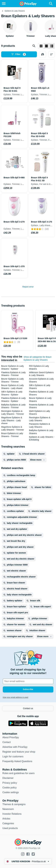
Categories (8, 823)
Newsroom (8, 809)
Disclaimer (8, 778)
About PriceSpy (11, 737)
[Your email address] (28, 681)
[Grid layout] (41, 46)
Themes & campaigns (14, 804)
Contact (6, 742)
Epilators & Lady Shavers (15, 11)
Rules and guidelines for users (18, 773)
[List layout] (46, 46)
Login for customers (13, 757)
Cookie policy (9, 788)
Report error (28, 287)
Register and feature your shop (19, 752)
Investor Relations (12, 814)
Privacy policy (10, 783)
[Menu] (4, 4)
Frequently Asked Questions (17, 761)
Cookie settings (11, 792)
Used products (10, 828)
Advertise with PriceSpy (15, 747)
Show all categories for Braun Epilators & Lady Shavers (38, 358)
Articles (6, 819)
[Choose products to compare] (43, 54)
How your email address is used (16, 697)
